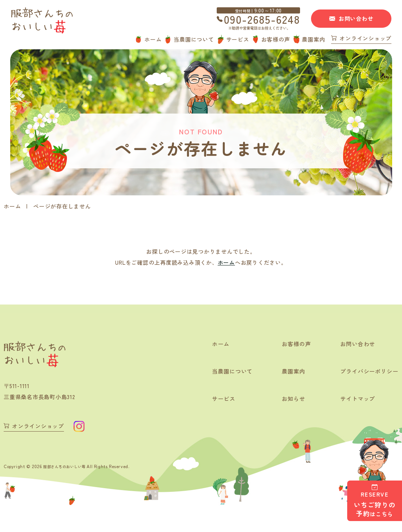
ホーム (153, 39)
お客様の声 (276, 39)
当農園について (194, 39)
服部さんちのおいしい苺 (69, 466)
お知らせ (289, 399)
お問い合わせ (356, 18)
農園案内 (313, 39)
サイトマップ (355, 399)
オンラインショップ (365, 39)
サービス (238, 39)
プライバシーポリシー (367, 372)
